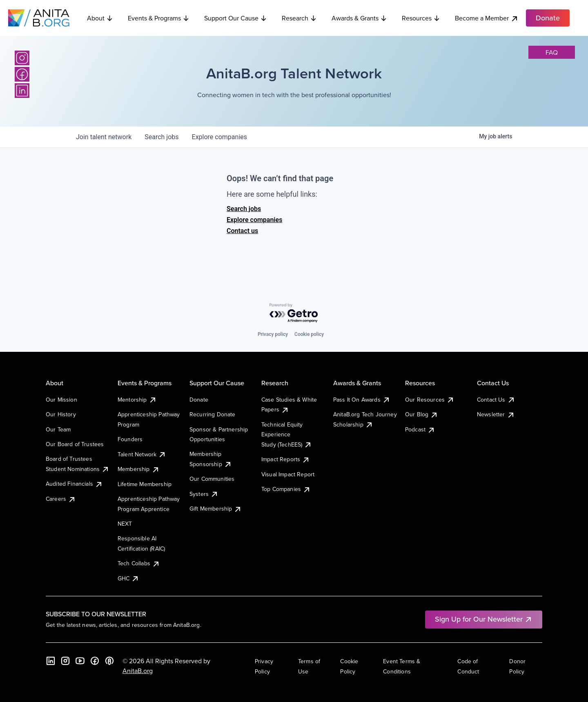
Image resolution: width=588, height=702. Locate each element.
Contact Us (496, 400)
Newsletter (496, 414)
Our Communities (212, 479)
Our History (61, 414)
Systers (204, 494)
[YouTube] (80, 661)
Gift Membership (216, 509)
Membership (139, 469)
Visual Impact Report (288, 474)
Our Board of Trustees (75, 444)
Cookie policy (309, 334)
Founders (130, 439)
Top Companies (286, 489)
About (100, 18)
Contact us (242, 231)
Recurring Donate (213, 414)
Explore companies (254, 220)
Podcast (420, 429)
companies (219, 137)
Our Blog (422, 414)
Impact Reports (286, 459)
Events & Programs (159, 18)
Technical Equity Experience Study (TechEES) (287, 434)
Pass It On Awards (362, 400)
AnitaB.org (138, 671)
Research (299, 18)
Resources (421, 18)
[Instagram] (22, 58)
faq (552, 52)
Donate (199, 400)
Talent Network (142, 454)
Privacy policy (273, 334)
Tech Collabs (139, 563)
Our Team (58, 429)
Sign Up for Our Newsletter (484, 619)
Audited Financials (74, 484)
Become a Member (487, 18)
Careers (61, 499)
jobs (161, 137)
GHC (128, 578)
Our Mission (61, 400)
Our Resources (430, 400)
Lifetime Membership (145, 484)
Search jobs (244, 209)
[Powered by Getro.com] (294, 313)
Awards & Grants (359, 18)
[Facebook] (22, 74)
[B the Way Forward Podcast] (109, 661)
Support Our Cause (236, 18)
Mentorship (137, 400)
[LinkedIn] (22, 91)
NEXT (125, 524)
